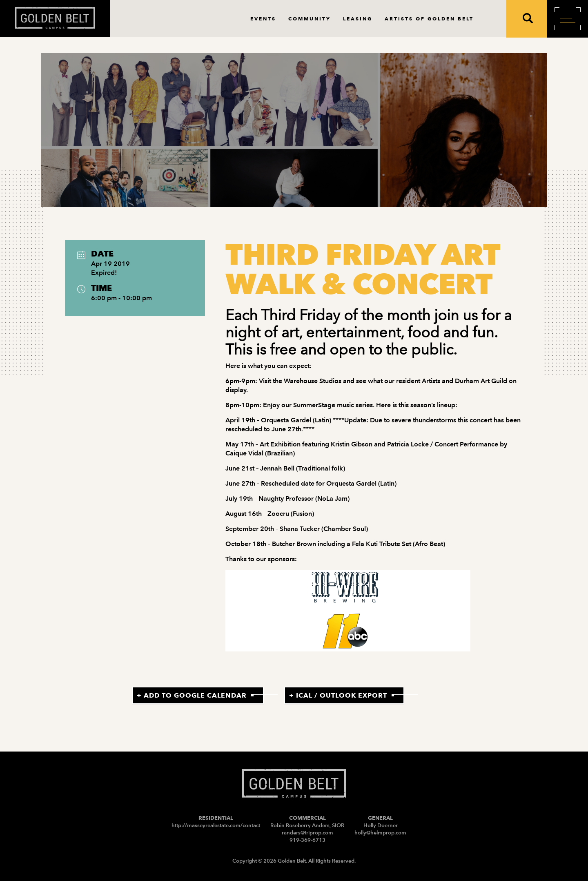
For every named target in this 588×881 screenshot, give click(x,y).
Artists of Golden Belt (429, 19)
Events (263, 19)
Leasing (358, 19)
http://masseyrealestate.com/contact (216, 825)
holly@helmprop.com (380, 833)
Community (310, 19)
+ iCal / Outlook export (338, 695)
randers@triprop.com (307, 833)
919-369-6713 (307, 840)
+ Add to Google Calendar (192, 695)
